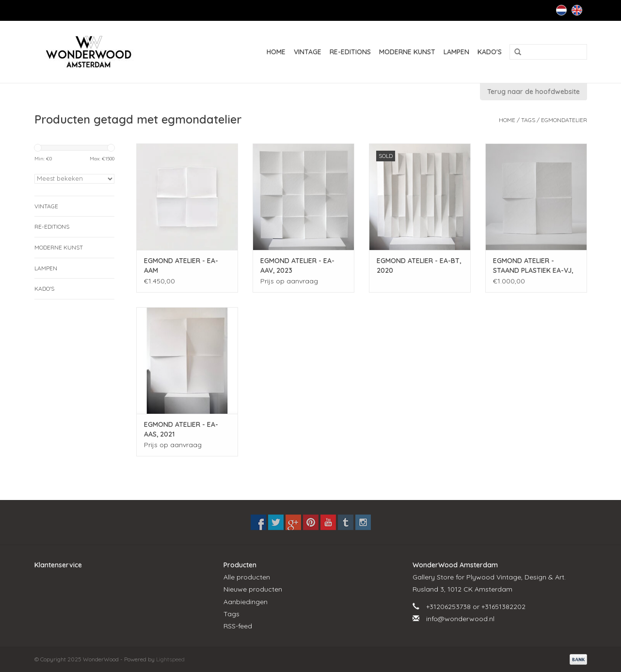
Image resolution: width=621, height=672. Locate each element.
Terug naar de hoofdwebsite (533, 92)
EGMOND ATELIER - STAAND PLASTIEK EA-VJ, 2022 (533, 266)
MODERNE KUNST (407, 52)
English (577, 10)
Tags (528, 120)
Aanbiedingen (246, 602)
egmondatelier (564, 120)
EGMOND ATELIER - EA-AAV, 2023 (297, 266)
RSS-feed (238, 626)
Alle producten (247, 577)
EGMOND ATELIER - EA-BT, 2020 (419, 266)
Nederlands (561, 10)
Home (276, 52)
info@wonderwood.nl (460, 619)
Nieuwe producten (253, 589)
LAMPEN (456, 52)
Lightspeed (170, 659)
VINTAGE (308, 52)
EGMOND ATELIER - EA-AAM (181, 266)
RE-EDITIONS (350, 52)
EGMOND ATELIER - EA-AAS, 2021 (181, 429)
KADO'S (490, 52)
